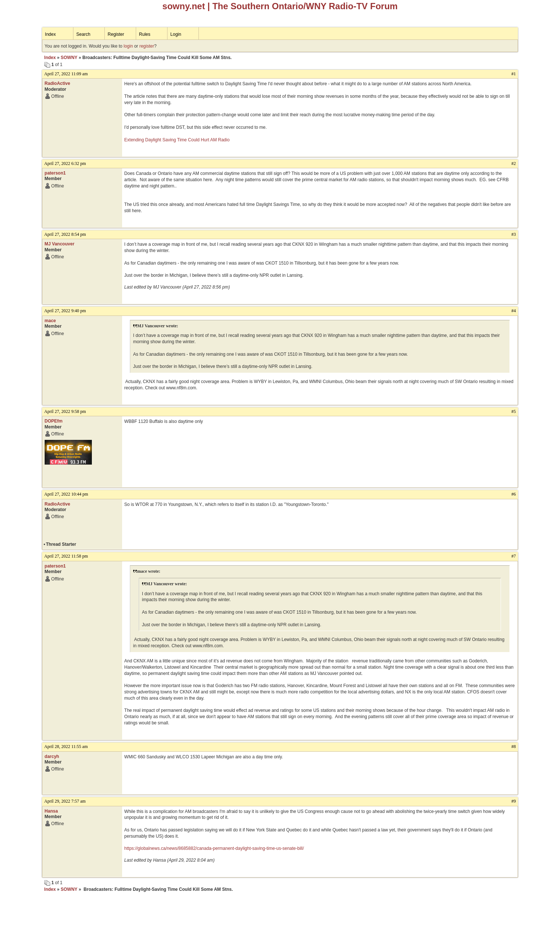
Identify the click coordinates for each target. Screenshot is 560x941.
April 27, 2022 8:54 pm (65, 234)
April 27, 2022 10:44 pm (66, 494)
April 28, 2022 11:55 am (66, 747)
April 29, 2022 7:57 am (65, 801)
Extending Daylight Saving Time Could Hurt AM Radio (177, 140)
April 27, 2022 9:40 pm (65, 311)
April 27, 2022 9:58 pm (65, 411)
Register (116, 34)
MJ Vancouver (60, 244)
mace (50, 321)
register (147, 46)
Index (50, 34)
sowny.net (184, 6)
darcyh (52, 756)
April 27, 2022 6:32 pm (65, 163)
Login (176, 34)
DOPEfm (54, 421)
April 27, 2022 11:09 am (66, 74)
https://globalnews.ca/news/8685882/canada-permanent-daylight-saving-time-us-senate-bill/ (214, 848)
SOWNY (69, 58)
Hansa (51, 811)
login (128, 46)
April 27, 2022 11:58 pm (66, 556)
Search (83, 34)
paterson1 (55, 173)
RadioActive (57, 83)
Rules (145, 34)
